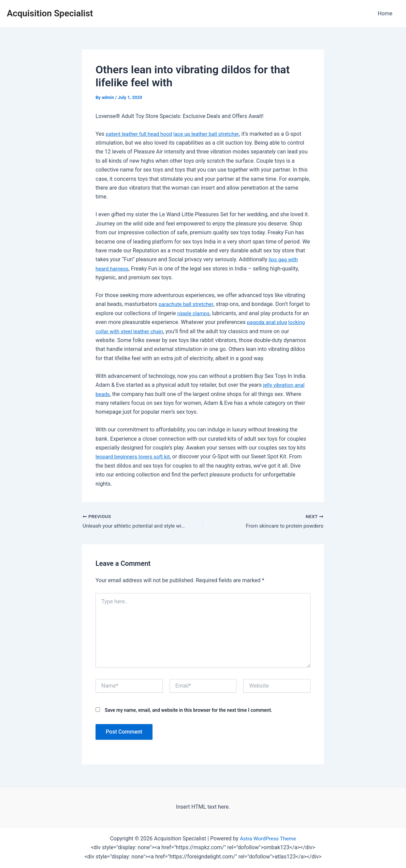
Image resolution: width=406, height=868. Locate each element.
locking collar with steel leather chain (140, 331)
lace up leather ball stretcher (211, 134)
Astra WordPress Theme (268, 838)
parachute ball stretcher (187, 304)
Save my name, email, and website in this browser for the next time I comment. (188, 711)
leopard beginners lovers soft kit (134, 457)
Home (386, 13)
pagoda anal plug (275, 322)
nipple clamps (200, 313)
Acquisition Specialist (50, 13)
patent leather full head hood (141, 134)
